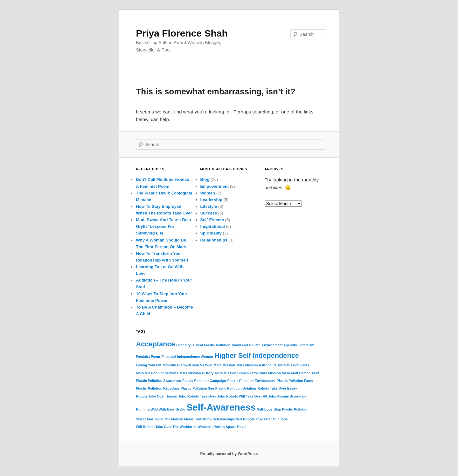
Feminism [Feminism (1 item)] (306, 345)
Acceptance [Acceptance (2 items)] (155, 344)
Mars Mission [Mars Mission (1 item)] (225, 365)
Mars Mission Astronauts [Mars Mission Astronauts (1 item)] (256, 365)
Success (209, 213)
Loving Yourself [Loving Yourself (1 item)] (149, 365)
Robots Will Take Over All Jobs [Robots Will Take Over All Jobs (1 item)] (251, 396)
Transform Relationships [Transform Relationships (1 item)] (215, 419)
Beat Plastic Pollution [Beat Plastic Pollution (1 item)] (213, 345)
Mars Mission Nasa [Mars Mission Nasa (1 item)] (274, 373)
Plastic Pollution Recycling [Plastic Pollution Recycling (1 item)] (157, 388)
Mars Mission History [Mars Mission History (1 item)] (196, 373)
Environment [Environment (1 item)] (272, 345)
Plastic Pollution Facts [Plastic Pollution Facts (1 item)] (295, 381)
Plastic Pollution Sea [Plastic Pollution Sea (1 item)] (197, 388)
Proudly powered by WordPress (229, 454)
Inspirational (213, 226)
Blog (205, 179)
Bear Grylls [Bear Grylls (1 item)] (185, 345)
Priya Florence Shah (182, 33)
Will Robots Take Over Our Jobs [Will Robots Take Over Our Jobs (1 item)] (262, 419)
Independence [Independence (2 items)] (276, 355)
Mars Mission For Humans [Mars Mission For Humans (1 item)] (157, 373)
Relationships (214, 240)
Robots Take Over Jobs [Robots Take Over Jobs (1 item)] (206, 396)
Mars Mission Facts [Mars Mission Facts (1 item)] (294, 365)
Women (208, 193)
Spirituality (211, 233)
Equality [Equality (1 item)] (291, 345)
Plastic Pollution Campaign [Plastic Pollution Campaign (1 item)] (204, 381)
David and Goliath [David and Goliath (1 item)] (246, 345)
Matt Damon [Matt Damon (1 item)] (301, 373)
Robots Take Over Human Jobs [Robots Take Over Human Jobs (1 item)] (161, 396)
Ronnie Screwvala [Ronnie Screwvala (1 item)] (292, 396)
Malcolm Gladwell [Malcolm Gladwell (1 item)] (177, 365)
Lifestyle (209, 206)
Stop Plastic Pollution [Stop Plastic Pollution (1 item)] (291, 409)
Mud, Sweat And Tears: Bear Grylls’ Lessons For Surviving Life (163, 226)
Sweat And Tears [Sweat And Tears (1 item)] (149, 419)
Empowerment (215, 186)
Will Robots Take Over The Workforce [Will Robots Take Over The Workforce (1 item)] (166, 427)
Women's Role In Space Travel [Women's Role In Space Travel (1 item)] (222, 427)
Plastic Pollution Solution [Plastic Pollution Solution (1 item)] (236, 388)
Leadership (211, 200)
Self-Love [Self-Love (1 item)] (265, 409)
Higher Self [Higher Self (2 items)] (233, 355)
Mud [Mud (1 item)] (316, 373)
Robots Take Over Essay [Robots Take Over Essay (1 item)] (277, 388)
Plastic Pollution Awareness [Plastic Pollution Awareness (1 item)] (158, 381)
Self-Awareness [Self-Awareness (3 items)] (221, 407)
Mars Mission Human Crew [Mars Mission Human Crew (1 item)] (237, 373)
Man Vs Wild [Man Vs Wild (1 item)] (202, 365)
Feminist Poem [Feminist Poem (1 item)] (148, 357)
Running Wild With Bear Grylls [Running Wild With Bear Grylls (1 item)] (160, 409)
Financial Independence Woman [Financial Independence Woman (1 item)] (187, 357)
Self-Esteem (212, 220)
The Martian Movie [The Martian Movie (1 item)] (179, 419)
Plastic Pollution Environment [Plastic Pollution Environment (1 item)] (251, 381)
